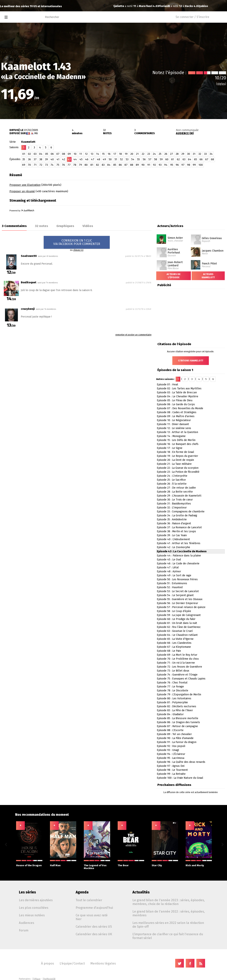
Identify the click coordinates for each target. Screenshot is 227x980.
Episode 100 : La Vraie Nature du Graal (180, 778)
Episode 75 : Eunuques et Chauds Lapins (181, 679)
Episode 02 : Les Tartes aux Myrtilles (179, 389)
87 (126, 165)
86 (120, 165)
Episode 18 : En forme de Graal (175, 452)
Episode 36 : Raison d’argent (174, 523)
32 (200, 154)
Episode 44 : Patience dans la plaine (179, 556)
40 (52, 159)
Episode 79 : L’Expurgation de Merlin (179, 695)
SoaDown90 (29, 256)
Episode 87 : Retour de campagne (177, 726)
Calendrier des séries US (94, 927)
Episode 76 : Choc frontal (172, 683)
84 (109, 165)
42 (64, 159)
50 (110, 159)
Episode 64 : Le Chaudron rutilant (177, 635)
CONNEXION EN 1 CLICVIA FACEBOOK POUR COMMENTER (77, 242)
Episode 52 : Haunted (170, 587)
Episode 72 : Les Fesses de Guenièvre (179, 667)
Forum (24, 930)
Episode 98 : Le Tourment (172, 770)
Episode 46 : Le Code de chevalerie (178, 564)
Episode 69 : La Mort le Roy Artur (177, 655)
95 (172, 165)
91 (149, 165)
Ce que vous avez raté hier (92, 917)
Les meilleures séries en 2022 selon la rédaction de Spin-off (168, 925)
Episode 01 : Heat (168, 385)
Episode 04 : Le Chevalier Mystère (178, 396)
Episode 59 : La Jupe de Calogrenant (179, 615)
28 (177, 154)
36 (29, 159)
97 (183, 165)
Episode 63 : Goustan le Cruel (175, 631)
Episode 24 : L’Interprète (172, 476)
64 (190, 159)
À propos (47, 963)
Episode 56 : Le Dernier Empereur (177, 603)
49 (104, 159)
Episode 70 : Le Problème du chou (178, 659)
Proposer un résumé (22, 191)
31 (194, 154)
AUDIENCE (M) (185, 133)
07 (58, 154)
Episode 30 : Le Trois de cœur (175, 500)
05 (47, 154)
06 (52, 154)
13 (92, 154)
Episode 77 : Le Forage (170, 687)
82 (98, 165)
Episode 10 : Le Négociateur (174, 420)
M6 (36, 133)
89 (137, 165)
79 (80, 165)
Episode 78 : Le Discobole (173, 691)
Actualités (141, 892)
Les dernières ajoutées (36, 900)
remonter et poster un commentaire (133, 335)
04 (41, 154)
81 (92, 165)
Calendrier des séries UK (94, 934)
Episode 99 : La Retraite (171, 774)
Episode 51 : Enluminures (172, 583)
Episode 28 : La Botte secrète (175, 492)
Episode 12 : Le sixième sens (174, 428)
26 (166, 154)
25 (160, 154)
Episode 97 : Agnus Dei (171, 766)
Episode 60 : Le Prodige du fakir (176, 619)
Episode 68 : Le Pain (169, 651)
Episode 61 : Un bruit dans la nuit (177, 623)
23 (149, 154)
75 (58, 165)
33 (205, 154)
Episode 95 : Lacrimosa (171, 758)
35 (24, 159)
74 (52, 165)
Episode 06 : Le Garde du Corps (176, 404)
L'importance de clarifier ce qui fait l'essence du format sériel (168, 936)
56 (144, 159)
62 (178, 159)
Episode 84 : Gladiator (170, 714)
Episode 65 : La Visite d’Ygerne (175, 639)
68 (212, 159)
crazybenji (28, 309)
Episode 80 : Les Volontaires (174, 698)
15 (103, 154)
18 (120, 154)
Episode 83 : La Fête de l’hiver (175, 710)
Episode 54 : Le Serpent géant (175, 595)
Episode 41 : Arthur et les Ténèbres (179, 543)
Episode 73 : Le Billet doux (173, 671)
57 (150, 159)
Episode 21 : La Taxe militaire (174, 464)
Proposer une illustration (25, 185)
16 (109, 154)
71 (35, 165)
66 (201, 159)
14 (98, 154)
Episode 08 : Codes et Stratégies (177, 412)
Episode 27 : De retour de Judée (176, 488)
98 (189, 165)
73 (46, 165)
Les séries (27, 892)
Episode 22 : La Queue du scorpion (178, 468)
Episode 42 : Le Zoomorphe (173, 547)
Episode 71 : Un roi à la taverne (176, 663)
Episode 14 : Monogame (171, 436)
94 (166, 165)
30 (189, 154)
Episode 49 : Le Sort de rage (174, 575)
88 (132, 165)
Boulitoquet (29, 282)
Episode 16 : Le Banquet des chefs (178, 444)
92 (154, 165)
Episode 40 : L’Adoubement (173, 539)
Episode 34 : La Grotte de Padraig (177, 516)
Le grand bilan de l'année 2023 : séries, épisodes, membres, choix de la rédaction (169, 902)
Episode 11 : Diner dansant (173, 424)
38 (41, 159)
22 (143, 154)
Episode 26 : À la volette (172, 484)
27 (171, 154)
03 (35, 154)
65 (196, 159)
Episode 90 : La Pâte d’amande (175, 738)
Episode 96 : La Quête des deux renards (181, 762)
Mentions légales (103, 963)
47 (93, 159)
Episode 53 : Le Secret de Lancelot (178, 591)
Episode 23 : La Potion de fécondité (178, 472)
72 (41, 165)
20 (132, 154)
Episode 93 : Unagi (168, 750)
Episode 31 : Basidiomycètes (174, 504)
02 (29, 154)
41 (58, 159)
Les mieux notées (32, 915)
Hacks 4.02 (148, 6)
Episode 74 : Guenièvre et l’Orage (177, 675)
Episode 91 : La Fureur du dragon (177, 742)
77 (69, 165)
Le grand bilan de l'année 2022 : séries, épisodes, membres (169, 913)
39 (46, 159)
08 (64, 154)
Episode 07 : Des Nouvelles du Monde (180, 408)
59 (161, 159)
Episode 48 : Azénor (169, 571)
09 (69, 154)
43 (69, 159)
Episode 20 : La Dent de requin (175, 460)
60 (167, 159)
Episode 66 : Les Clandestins (174, 643)
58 (156, 159)
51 (116, 159)
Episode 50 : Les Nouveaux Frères (177, 579)
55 (138, 159)
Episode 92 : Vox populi (171, 746)
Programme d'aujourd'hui (94, 908)
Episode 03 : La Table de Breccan (177, 392)
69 (24, 165)
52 (121, 159)
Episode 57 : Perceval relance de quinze (181, 607)
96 (177, 165)
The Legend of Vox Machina (97, 865)
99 (194, 165)
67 (207, 159)
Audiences (26, 923)
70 (29, 165)
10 (75, 154)
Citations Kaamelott (191, 361)
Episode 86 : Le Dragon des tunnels (178, 722)
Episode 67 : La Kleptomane (174, 647)
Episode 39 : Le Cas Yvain (172, 535)
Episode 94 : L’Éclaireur (171, 754)
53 (127, 159)
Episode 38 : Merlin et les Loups (176, 531)
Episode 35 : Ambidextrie (172, 519)
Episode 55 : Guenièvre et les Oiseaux (180, 599)
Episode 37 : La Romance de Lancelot (179, 527)
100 (201, 165)
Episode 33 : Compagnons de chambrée (181, 512)
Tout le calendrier (89, 900)
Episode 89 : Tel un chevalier (174, 734)
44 (75, 159)
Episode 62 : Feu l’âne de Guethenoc (179, 627)
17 (115, 154)
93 (160, 165)
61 (173, 159)
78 (75, 165)
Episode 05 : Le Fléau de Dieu (175, 400)
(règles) (221, 84)
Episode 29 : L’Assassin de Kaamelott (179, 496)
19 (126, 154)
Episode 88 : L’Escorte (170, 730)
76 (63, 165)
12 (86, 154)
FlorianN (120, 6)
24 (154, 154)
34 (211, 154)
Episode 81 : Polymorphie (172, 702)
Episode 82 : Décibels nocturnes (176, 706)
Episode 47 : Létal (168, 567)
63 (184, 159)
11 (81, 154)
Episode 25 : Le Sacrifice (171, 480)
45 (81, 159)
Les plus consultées (34, 908)
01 (24, 154)
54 (133, 159)
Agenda (82, 892)
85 (115, 165)
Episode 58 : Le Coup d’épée (174, 611)
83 (103, 165)
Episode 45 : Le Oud (169, 560)
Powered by (22, 211)
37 (35, 159)
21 (137, 154)
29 (183, 154)
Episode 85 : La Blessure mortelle (178, 718)
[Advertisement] (179, 192)
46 (87, 159)
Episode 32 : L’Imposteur (172, 508)
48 (98, 159)
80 (86, 165)
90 (143, 165)
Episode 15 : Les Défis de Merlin (176, 440)
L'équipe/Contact (72, 963)
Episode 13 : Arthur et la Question (177, 432)
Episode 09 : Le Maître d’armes (176, 416)
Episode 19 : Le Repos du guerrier (177, 456)
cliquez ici (78, 250)
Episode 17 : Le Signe (170, 448)
